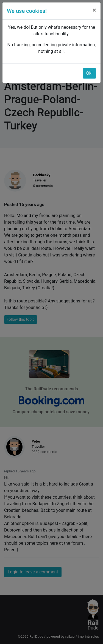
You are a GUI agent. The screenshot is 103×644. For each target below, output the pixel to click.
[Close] (94, 10)
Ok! (89, 73)
